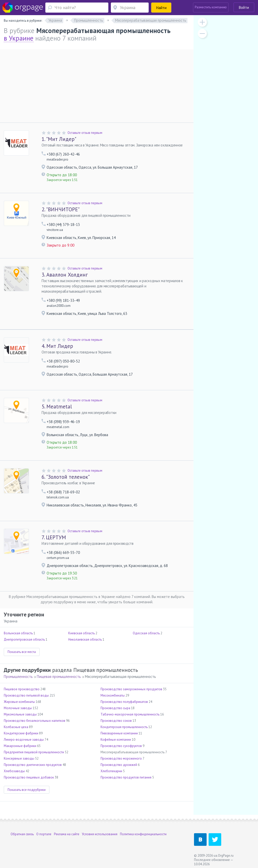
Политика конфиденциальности (143, 834)
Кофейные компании (116, 740)
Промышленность (18, 677)
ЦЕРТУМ (54, 537)
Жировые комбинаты (19, 702)
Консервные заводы (19, 758)
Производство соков (116, 721)
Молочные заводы (18, 708)
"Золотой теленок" (66, 477)
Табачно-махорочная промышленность (130, 714)
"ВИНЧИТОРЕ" (61, 209)
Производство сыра (115, 708)
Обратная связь (22, 834)
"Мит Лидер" (59, 139)
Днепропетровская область (24, 639)
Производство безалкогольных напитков (35, 721)
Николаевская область (85, 639)
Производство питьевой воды (26, 695)
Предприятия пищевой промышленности (34, 752)
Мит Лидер (57, 346)
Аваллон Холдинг (65, 275)
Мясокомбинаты (113, 695)
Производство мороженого (121, 758)
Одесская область (146, 633)
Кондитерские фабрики (21, 733)
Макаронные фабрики (20, 746)
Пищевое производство (22, 689)
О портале (44, 834)
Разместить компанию (211, 7)
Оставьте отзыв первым (85, 133)
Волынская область (18, 633)
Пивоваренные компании (119, 733)
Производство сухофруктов (121, 746)
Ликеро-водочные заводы (24, 740)
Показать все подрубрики (27, 790)
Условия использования (100, 834)
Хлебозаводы (14, 771)
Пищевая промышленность (59, 677)
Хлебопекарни (111, 771)
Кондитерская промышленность (124, 727)
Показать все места (22, 652)
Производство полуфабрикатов (124, 702)
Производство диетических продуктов (33, 765)
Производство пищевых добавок (29, 777)
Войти (244, 7)
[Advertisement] (97, 85)
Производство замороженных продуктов (131, 689)
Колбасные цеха (16, 727)
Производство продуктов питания (126, 777)
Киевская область (82, 633)
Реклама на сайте (67, 834)
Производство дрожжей (119, 765)
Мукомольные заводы (20, 714)
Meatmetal (57, 407)
